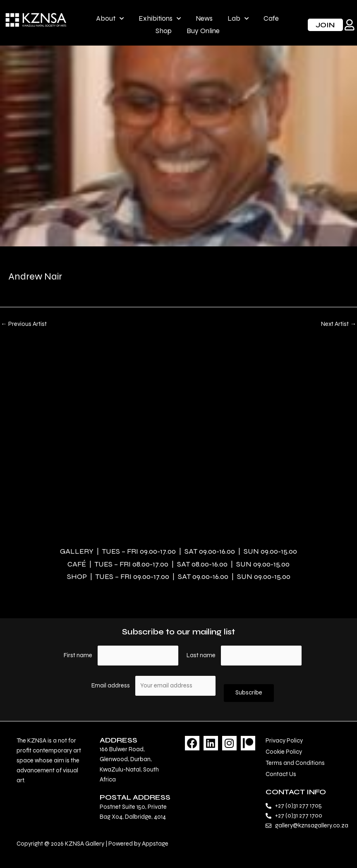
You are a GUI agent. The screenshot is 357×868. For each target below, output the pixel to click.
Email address (111, 686)
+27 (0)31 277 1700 (299, 816)
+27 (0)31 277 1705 (298, 806)
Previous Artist (24, 324)
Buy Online (203, 31)
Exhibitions (160, 19)
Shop (164, 31)
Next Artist (339, 324)
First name (78, 655)
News (204, 18)
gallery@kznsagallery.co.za (312, 826)
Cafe (271, 18)
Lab (238, 19)
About (110, 19)
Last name (201, 655)
